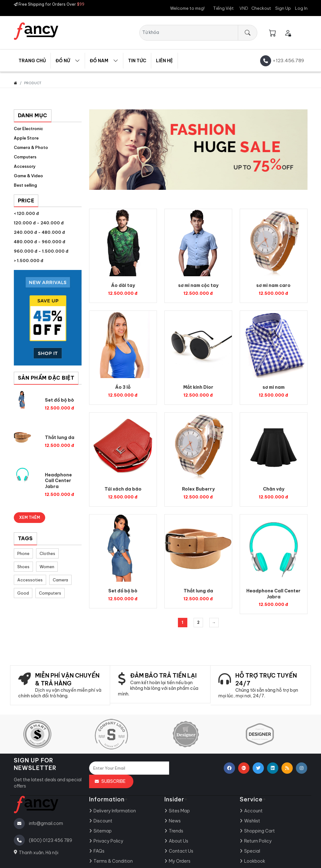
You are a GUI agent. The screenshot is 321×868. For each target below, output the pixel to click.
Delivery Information (115, 811)
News (175, 821)
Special (252, 851)
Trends (176, 831)
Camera (60, 580)
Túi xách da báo (123, 489)
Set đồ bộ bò (59, 400)
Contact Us (181, 851)
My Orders (180, 861)
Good (23, 593)
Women (47, 567)
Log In (301, 8)
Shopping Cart (259, 831)
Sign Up (283, 8)
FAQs (99, 851)
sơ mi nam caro (273, 285)
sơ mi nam (274, 387)
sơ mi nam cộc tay (198, 285)
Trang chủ (32, 61)
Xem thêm (29, 517)
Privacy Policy (108, 841)
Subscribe (113, 781)
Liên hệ (164, 61)
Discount (103, 821)
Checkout (261, 8)
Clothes (47, 553)
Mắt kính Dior (198, 387)
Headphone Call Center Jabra (58, 481)
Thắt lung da (60, 437)
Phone (23, 553)
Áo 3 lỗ (123, 387)
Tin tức (137, 61)
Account (253, 811)
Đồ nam (99, 61)
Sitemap (103, 831)
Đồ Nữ (63, 61)
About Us (179, 841)
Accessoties (30, 580)
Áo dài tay (123, 285)
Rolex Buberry (198, 489)
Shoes (23, 567)
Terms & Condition (113, 861)
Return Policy (258, 841)
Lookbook (255, 861)
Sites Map (179, 811)
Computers (50, 593)
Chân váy (274, 489)
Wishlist (252, 821)
